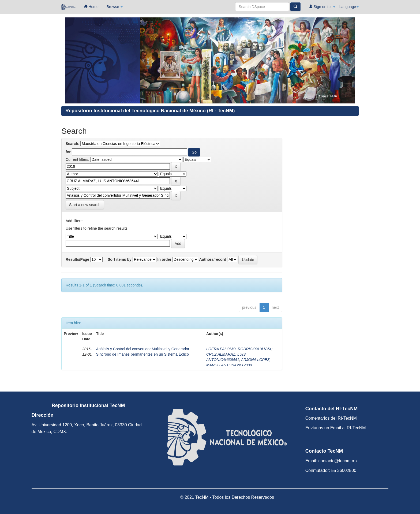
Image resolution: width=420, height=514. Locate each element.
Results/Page (77, 259)
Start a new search (85, 205)
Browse (115, 7)
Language (349, 7)
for (68, 152)
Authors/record (213, 259)
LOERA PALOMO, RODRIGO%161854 (239, 349)
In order (164, 259)
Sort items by (120, 259)
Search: (72, 144)
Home (91, 7)
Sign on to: (322, 7)
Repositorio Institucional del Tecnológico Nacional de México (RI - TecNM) (150, 111)
